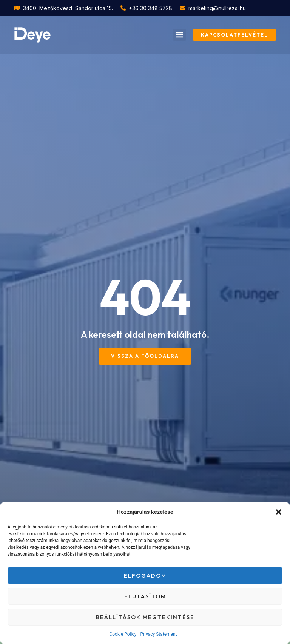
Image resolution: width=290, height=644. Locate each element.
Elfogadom (145, 575)
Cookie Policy (123, 634)
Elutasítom (145, 596)
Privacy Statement (158, 634)
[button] (279, 512)
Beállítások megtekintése (145, 617)
